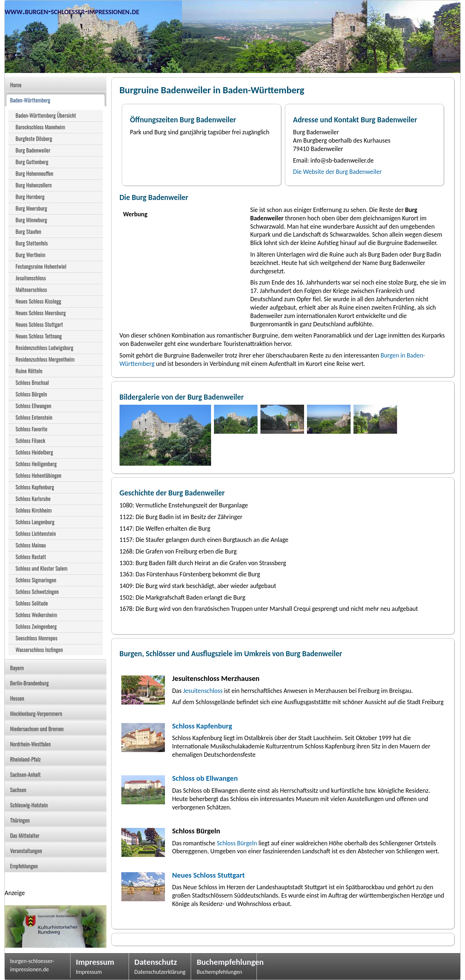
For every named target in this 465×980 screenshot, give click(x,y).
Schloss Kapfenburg (202, 726)
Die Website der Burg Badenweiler (337, 172)
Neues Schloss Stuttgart (209, 875)
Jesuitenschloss (203, 691)
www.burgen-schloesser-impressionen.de (72, 11)
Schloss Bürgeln (236, 843)
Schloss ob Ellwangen (205, 778)
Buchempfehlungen (224, 962)
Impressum (95, 962)
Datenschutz (156, 962)
